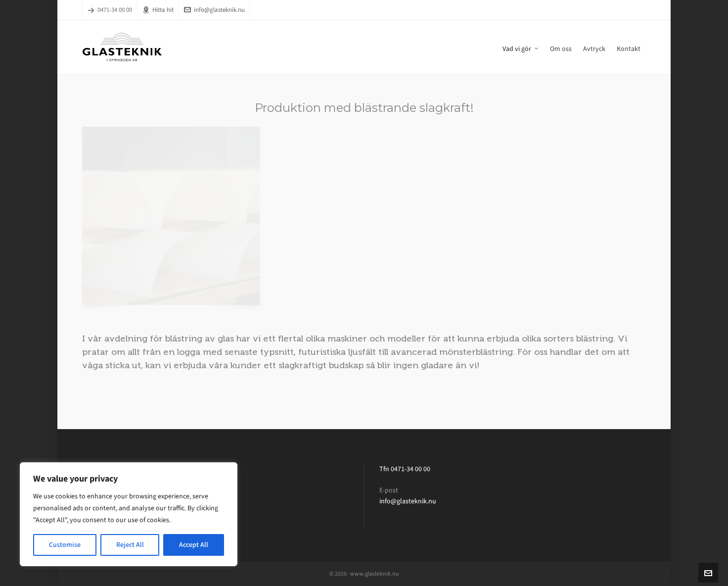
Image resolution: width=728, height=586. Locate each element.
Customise (65, 545)
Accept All (194, 545)
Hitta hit (158, 10)
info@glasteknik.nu (214, 10)
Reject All (130, 545)
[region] (129, 514)
